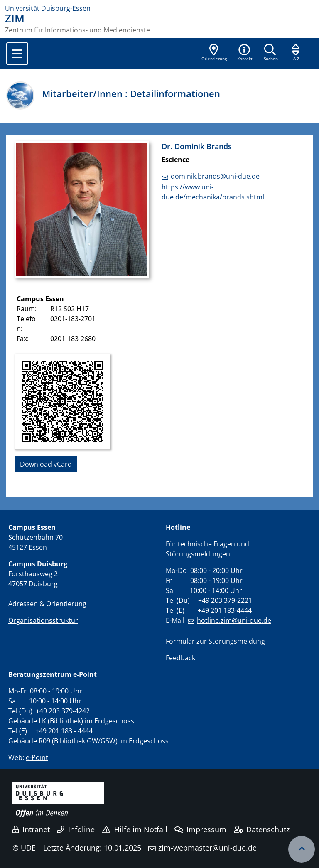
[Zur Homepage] (159, 8)
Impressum (200, 829)
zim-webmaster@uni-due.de (207, 848)
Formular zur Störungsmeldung (215, 641)
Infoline (76, 829)
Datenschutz (262, 829)
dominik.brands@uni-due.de (215, 176)
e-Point (37, 757)
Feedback (180, 658)
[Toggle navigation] (17, 54)
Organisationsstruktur (43, 620)
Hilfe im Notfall (135, 829)
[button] (245, 53)
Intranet (31, 829)
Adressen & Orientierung (47, 604)
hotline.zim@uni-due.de (234, 620)
